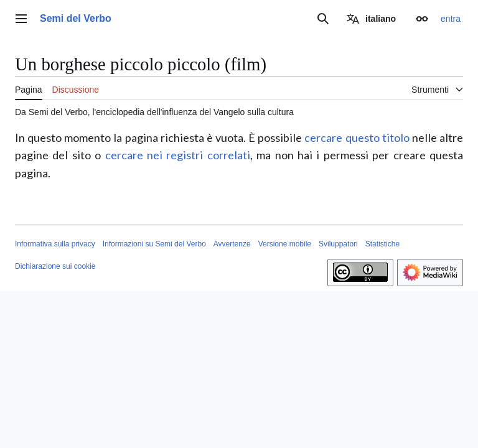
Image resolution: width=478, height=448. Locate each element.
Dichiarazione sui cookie (55, 266)
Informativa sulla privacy (55, 244)
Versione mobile (285, 244)
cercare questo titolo (357, 138)
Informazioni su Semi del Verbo (154, 244)
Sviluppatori (338, 244)
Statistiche (382, 244)
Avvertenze (232, 244)
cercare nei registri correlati (178, 155)
